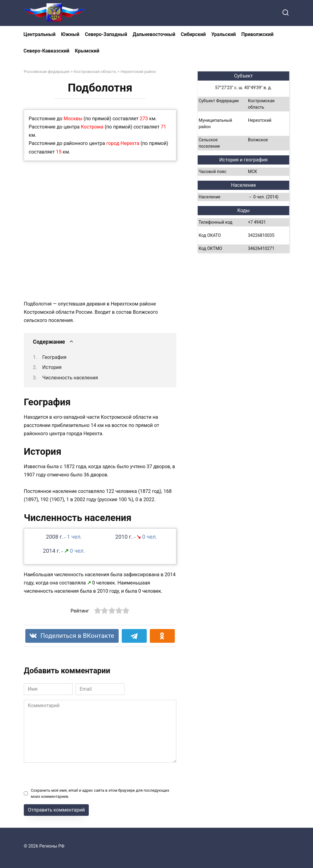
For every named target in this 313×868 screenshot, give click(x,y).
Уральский (224, 34)
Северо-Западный (106, 34)
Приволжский (257, 34)
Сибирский (193, 34)
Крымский (87, 51)
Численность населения (70, 378)
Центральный (40, 34)
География (54, 357)
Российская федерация (47, 71)
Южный (70, 34)
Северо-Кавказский (46, 51)
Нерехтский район (138, 71)
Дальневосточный (154, 34)
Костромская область (95, 71)
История (52, 367)
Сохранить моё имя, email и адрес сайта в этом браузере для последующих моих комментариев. (100, 793)
